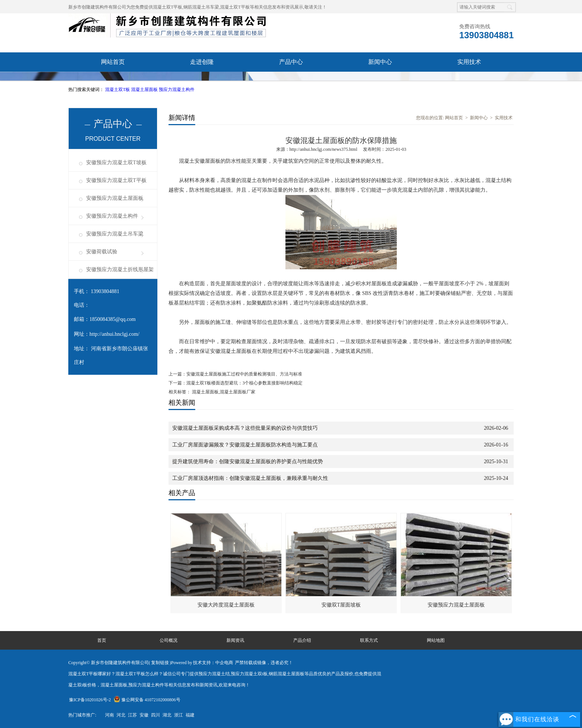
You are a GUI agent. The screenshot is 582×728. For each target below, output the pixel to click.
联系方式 (369, 640)
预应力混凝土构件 (177, 90)
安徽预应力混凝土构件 (112, 216)
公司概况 (169, 640)
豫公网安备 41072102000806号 (147, 700)
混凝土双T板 (118, 90)
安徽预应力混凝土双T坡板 (116, 162)
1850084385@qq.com (113, 319)
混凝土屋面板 (145, 90)
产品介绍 (302, 640)
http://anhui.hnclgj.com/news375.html (323, 149)
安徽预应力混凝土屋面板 (115, 198)
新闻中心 (380, 62)
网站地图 (436, 640)
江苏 (133, 715)
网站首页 (113, 62)
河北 (121, 715)
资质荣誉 (113, 81)
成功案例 (202, 81)
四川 (156, 715)
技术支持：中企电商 (213, 663)
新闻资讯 (235, 640)
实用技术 (469, 62)
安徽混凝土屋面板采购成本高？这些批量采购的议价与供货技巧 (245, 428)
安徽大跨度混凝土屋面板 (226, 605)
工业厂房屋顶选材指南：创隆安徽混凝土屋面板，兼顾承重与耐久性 (250, 478)
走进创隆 (202, 62)
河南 (109, 715)
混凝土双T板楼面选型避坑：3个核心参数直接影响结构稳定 (244, 383)
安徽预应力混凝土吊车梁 (115, 234)
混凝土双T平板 (168, 7)
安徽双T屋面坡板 (341, 605)
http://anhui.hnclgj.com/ (115, 334)
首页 (102, 640)
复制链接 (160, 663)
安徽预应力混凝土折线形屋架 (120, 269)
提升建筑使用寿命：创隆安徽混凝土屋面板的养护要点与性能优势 (248, 461)
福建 (190, 715)
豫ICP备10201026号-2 (90, 700)
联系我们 (291, 81)
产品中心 (291, 62)
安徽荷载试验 (102, 252)
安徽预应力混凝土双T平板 (116, 180)
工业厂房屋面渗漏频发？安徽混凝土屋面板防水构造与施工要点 (245, 445)
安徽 (144, 715)
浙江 (179, 715)
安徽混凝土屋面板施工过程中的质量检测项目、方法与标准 (244, 374)
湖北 (167, 715)
